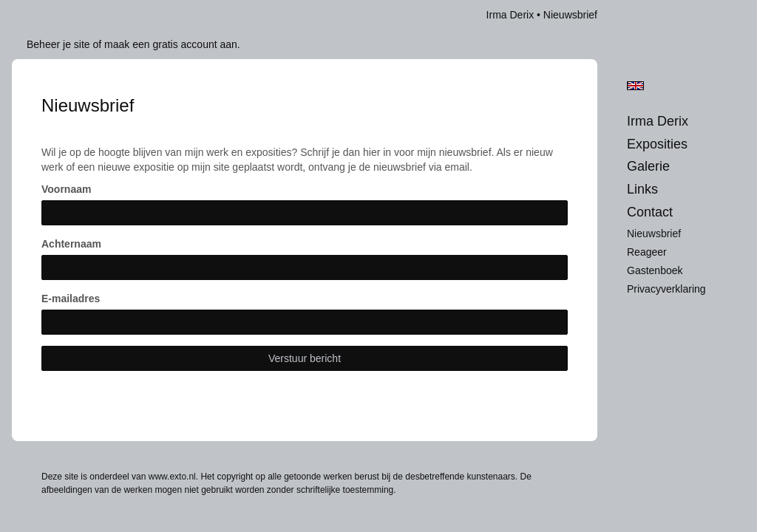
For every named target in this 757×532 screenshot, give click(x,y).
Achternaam (71, 244)
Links (642, 189)
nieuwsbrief (654, 233)
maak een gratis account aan (171, 44)
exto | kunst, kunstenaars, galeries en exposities (54, 15)
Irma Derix (510, 15)
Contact (650, 212)
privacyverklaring (666, 289)
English (635, 86)
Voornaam (66, 189)
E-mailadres (71, 299)
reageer (647, 252)
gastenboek (655, 270)
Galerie (648, 166)
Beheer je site (58, 44)
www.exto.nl (172, 477)
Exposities (657, 144)
